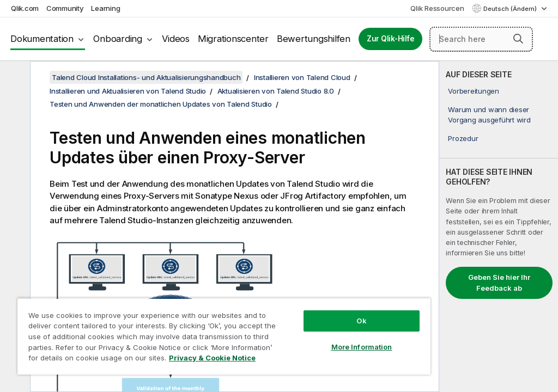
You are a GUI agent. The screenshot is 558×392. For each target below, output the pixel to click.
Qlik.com (25, 8)
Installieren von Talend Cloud (302, 77)
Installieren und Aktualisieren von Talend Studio (128, 91)
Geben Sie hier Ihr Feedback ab (499, 283)
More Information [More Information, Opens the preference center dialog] (362, 347)
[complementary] (499, 226)
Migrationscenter (233, 39)
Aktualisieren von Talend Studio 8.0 (276, 91)
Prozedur (463, 138)
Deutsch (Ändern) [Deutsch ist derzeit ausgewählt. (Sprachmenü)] (511, 9)
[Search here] (481, 39)
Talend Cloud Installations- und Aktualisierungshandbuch (146, 77)
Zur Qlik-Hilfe (391, 39)
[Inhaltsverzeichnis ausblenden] (14, 78)
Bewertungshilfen (314, 39)
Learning (105, 8)
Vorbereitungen (474, 91)
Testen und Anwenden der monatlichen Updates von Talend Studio (161, 104)
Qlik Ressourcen (437, 8)
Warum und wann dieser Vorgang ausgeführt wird (489, 114)
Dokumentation (42, 39)
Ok (361, 321)
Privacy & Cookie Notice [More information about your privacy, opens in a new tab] (212, 358)
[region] (224, 336)
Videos (176, 39)
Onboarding (118, 39)
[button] (518, 39)
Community (65, 8)
